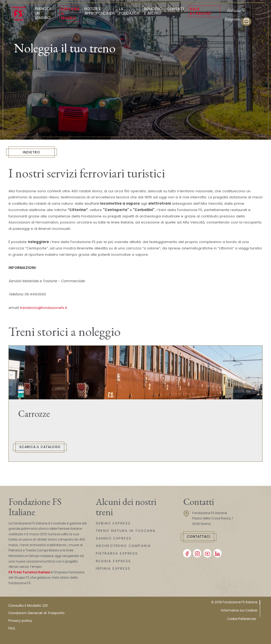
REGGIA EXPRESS (113, 561)
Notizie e (101, 11)
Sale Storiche (200, 11)
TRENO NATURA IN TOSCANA (126, 531)
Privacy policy (20, 621)
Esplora (70, 13)
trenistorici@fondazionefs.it (44, 308)
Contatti (176, 9)
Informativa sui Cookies (239, 610)
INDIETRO (31, 152)
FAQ (12, 628)
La (130, 11)
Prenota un (45, 13)
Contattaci (199, 536)
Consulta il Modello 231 (28, 606)
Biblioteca (154, 11)
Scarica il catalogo (40, 447)
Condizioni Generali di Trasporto (36, 613)
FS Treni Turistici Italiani (29, 572)
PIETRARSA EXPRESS (117, 553)
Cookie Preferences (242, 619)
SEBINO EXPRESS (113, 523)
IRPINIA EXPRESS (113, 568)
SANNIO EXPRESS (114, 538)
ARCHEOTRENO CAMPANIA (123, 546)
